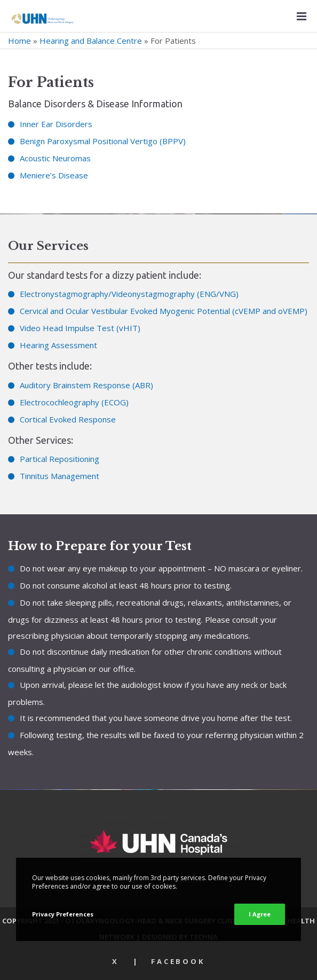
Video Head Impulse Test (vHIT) (80, 328)
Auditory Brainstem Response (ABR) (86, 385)
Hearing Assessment (58, 345)
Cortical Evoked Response (68, 419)
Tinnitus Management (60, 476)
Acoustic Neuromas (55, 158)
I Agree (260, 914)
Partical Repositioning (60, 459)
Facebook (178, 961)
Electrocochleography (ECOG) (74, 402)
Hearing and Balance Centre (91, 41)
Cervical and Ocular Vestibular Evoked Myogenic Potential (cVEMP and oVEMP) (164, 311)
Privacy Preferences (63, 914)
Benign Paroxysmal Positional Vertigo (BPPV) (103, 141)
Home (19, 41)
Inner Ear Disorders (56, 124)
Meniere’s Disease (54, 175)
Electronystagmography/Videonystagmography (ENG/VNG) (129, 294)
